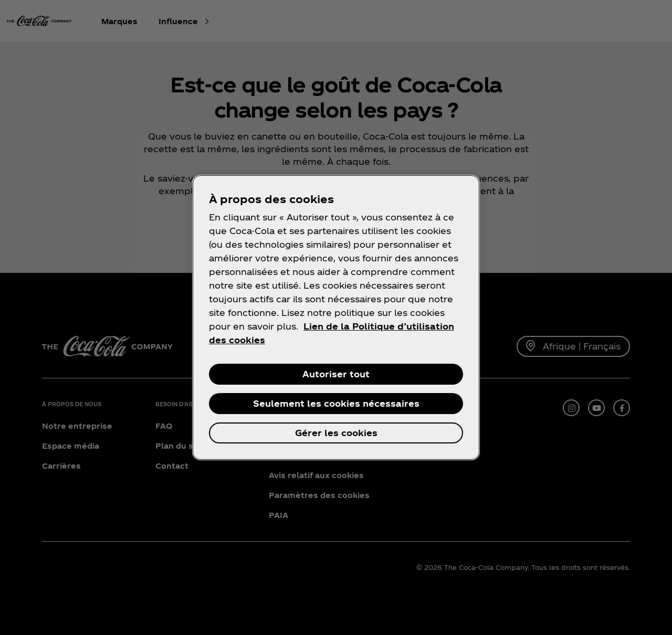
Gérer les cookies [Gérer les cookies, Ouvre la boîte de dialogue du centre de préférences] (336, 433)
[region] (336, 317)
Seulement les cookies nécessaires (336, 403)
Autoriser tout (336, 374)
